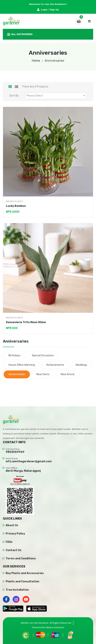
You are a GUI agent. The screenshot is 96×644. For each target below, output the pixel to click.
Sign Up (54, 10)
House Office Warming (22, 365)
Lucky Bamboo (16, 206)
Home (36, 61)
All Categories (20, 34)
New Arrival (68, 374)
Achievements (55, 365)
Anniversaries (17, 374)
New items (43, 374)
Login (43, 10)
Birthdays (14, 355)
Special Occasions (43, 355)
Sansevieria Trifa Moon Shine (26, 322)
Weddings (81, 365)
